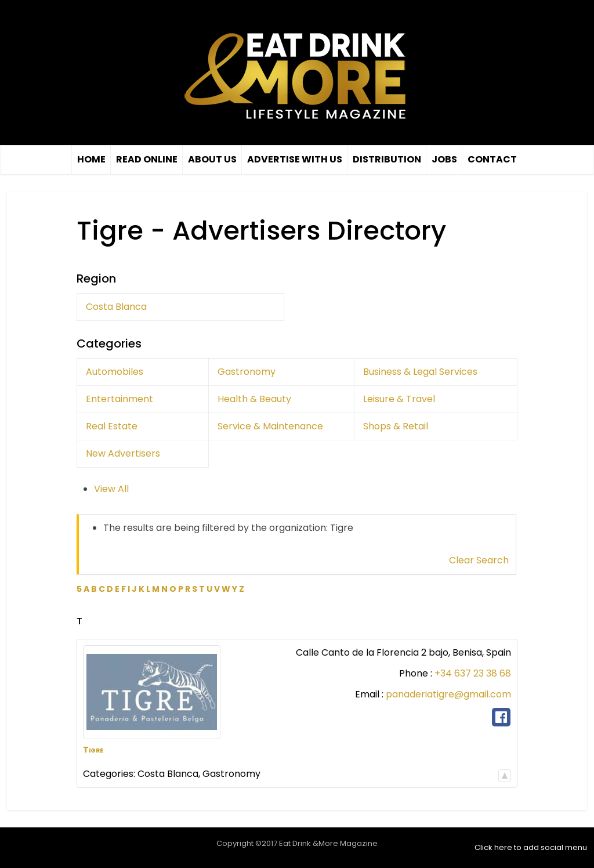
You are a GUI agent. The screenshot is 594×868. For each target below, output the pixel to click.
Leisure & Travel (399, 399)
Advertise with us (295, 159)
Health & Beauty (254, 399)
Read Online (147, 159)
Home (91, 159)
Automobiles (115, 372)
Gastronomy (247, 372)
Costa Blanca (116, 307)
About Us (212, 159)
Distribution (387, 159)
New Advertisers (123, 453)
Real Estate (112, 426)
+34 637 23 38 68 (473, 673)
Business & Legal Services (420, 372)
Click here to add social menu (531, 847)
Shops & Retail (396, 426)
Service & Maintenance (270, 426)
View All (111, 489)
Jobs (444, 159)
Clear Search (479, 560)
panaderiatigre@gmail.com (448, 694)
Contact (492, 159)
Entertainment (119, 399)
